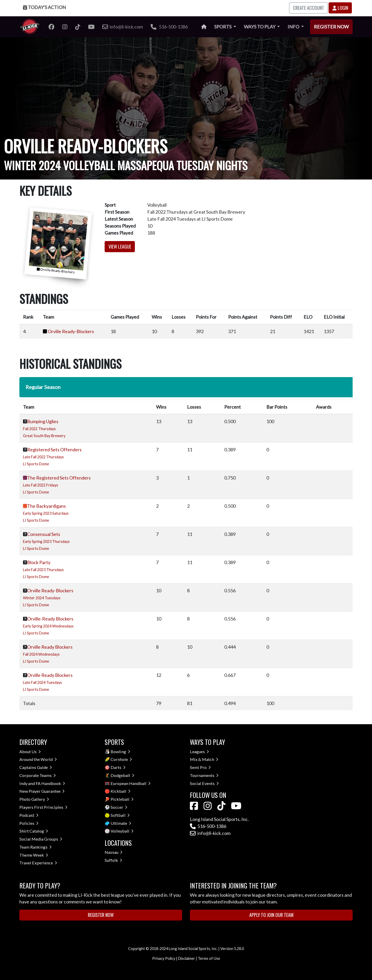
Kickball (121, 791)
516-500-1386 (169, 27)
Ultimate (121, 823)
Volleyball (122, 831)
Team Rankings (36, 847)
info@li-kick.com (210, 833)
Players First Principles (43, 807)
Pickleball (122, 799)
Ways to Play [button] (260, 27)
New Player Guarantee (42, 791)
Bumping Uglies (43, 421)
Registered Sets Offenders (54, 450)
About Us (30, 751)
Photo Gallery (34, 799)
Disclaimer (187, 958)
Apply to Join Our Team (271, 915)
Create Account (309, 8)
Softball (120, 815)
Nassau (114, 852)
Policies (29, 823)
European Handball (131, 783)
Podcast (29, 815)
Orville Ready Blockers (50, 647)
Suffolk (113, 860)
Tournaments (204, 775)
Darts (118, 767)
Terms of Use (209, 958)
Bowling (120, 751)
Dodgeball (122, 775)
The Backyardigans (47, 506)
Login (340, 8)
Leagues (199, 751)
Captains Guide (36, 767)
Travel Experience (38, 863)
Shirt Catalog (34, 831)
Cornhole (121, 759)
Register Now (331, 27)
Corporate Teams (38, 775)
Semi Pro (200, 767)
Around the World (38, 759)
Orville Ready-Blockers (71, 331)
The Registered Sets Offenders (59, 478)
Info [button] (294, 27)
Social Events (204, 783)
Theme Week (34, 855)
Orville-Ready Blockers (50, 619)
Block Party (39, 562)
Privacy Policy (164, 958)
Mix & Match (204, 759)
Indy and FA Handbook (42, 783)
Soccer (119, 807)
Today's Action (44, 7)
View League (120, 246)
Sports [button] (223, 27)
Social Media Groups (41, 839)
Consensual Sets (44, 534)
